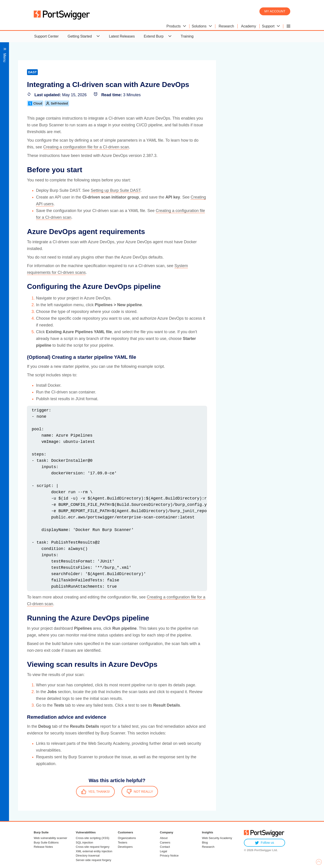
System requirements (38, 188)
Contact (165, 847)
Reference (20, 334)
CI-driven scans (29, 172)
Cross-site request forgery (93, 847)
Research (208, 847)
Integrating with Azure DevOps (49, 220)
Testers (123, 842)
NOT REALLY (239, 792)
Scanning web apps (27, 99)
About (164, 838)
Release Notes (43, 847)
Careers (165, 842)
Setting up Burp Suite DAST (215, 190)
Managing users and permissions (38, 91)
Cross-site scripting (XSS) (93, 838)
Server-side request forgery (94, 860)
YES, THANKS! (194, 792)
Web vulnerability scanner (51, 838)
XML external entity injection (94, 851)
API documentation (27, 325)
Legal (164, 851)
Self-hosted (156, 103)
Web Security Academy (217, 838)
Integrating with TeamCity (45, 253)
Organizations (127, 838)
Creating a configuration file (43, 196)
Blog (205, 842)
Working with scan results (32, 131)
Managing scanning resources (36, 147)
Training (187, 36)
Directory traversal (88, 856)
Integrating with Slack (29, 277)
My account (275, 11)
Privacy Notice (169, 856)
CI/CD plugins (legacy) (34, 261)
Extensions (20, 309)
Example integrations (37, 212)
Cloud (134, 103)
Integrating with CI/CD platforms (37, 164)
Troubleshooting (25, 317)
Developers (125, 847)
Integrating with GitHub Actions (50, 228)
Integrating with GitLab (43, 236)
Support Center (46, 36)
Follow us (264, 843)
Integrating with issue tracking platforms (43, 269)
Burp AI (18, 139)
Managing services (27, 293)
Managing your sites (28, 115)
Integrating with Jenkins (44, 244)
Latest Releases (122, 36)
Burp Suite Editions (46, 842)
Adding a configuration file (41, 204)
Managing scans (25, 123)
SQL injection (84, 842)
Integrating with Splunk (30, 285)
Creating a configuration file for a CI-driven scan (185, 147)
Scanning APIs (23, 107)
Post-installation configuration (35, 155)
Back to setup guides (32, 74)
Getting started (33, 180)
